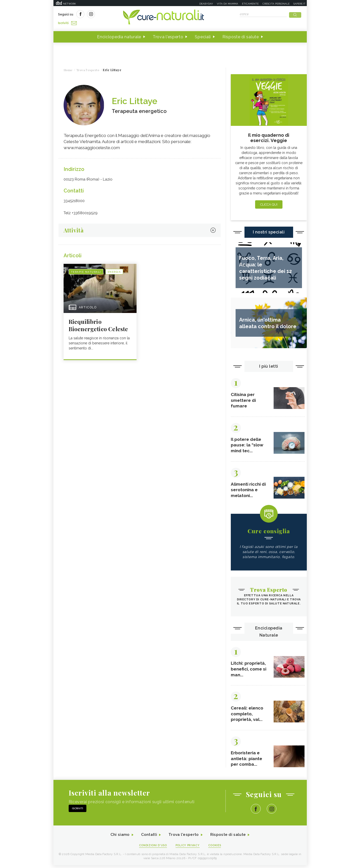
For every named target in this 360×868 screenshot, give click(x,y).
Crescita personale (276, 4)
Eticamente (250, 4)
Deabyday (206, 4)
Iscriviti (115, 15)
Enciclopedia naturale (119, 35)
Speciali (203, 35)
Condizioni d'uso (152, 848)
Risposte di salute (241, 35)
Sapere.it (299, 4)
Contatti (148, 837)
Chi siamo (118, 837)
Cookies (216, 848)
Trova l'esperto (168, 35)
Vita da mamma (228, 4)
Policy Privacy (188, 848)
